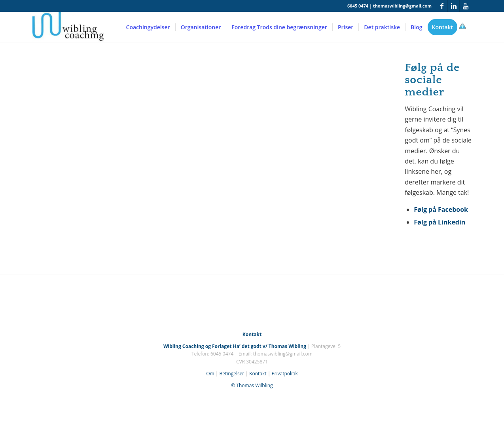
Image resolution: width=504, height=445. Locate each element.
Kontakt (258, 374)
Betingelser (232, 374)
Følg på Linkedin (440, 222)
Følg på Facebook (441, 209)
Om (210, 374)
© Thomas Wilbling (252, 385)
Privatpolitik (284, 374)
